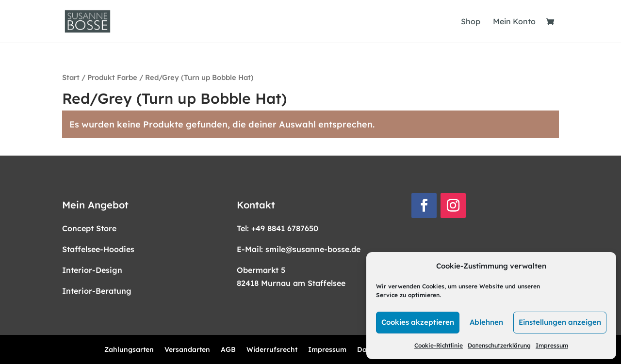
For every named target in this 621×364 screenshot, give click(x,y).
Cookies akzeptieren (418, 322)
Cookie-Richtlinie (439, 345)
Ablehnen (486, 322)
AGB (228, 350)
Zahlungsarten (129, 350)
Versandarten (187, 350)
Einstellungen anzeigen (560, 322)
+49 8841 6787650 (285, 228)
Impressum (552, 345)
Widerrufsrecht (272, 350)
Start (71, 77)
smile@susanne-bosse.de (313, 249)
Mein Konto (514, 22)
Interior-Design (92, 270)
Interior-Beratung (97, 291)
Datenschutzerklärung (499, 345)
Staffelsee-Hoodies (98, 249)
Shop (471, 22)
